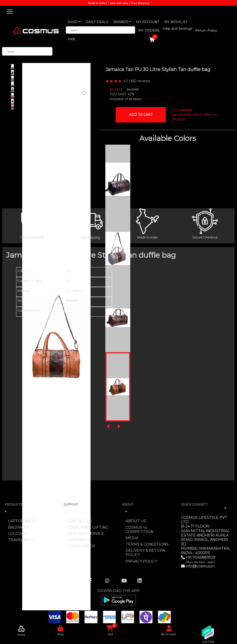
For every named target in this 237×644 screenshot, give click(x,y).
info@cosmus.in (200, 566)
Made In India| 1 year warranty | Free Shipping (118, 3)
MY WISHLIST (176, 22)
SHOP (73, 22)
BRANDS (121, 22)
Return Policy (206, 30)
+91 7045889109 (200, 559)
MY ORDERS (149, 30)
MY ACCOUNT (148, 22)
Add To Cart (141, 115)
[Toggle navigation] (10, 11)
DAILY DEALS (97, 22)
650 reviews (140, 81)
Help (71, 39)
